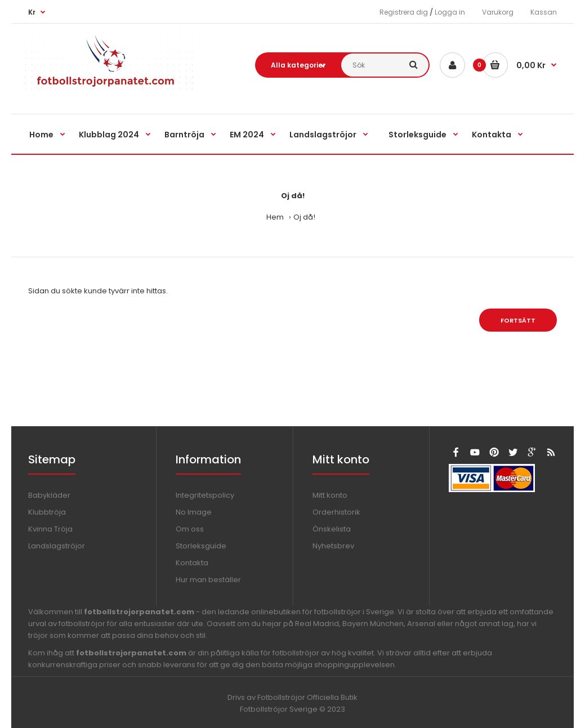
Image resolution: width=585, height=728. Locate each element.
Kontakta (192, 563)
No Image (194, 512)
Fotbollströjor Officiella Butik (307, 697)
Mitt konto (330, 495)
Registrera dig (404, 12)
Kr (32, 12)
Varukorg (498, 12)
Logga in (450, 12)
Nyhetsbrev (333, 546)
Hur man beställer (208, 580)
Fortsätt (518, 320)
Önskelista (332, 529)
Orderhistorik (336, 512)
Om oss (190, 529)
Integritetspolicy (205, 495)
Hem (275, 217)
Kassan (544, 12)
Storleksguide (201, 546)
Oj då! (304, 217)
